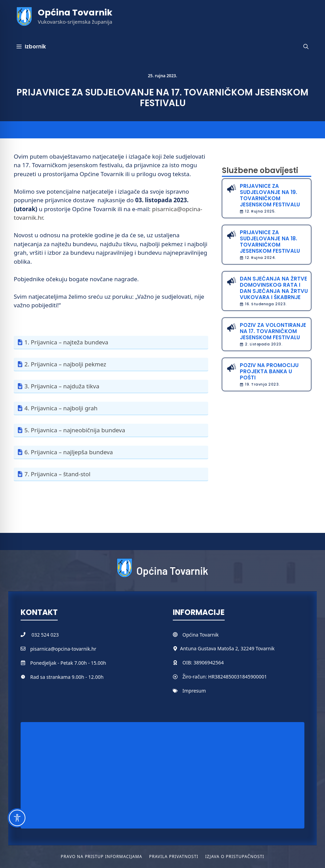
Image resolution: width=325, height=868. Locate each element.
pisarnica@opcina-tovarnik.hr (63, 649)
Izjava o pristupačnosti (235, 856)
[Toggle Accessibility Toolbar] (17, 818)
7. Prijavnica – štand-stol (57, 474)
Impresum (194, 691)
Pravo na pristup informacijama (102, 856)
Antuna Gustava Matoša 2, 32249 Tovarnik (227, 648)
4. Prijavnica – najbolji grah (61, 408)
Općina (191, 635)
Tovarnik (209, 635)
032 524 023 (45, 635)
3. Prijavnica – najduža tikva (62, 386)
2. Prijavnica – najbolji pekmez (65, 364)
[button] (306, 47)
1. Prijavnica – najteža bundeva (66, 342)
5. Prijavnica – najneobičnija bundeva (75, 430)
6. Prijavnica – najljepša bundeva (69, 452)
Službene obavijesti (260, 170)
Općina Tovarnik (75, 13)
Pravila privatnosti (174, 856)
